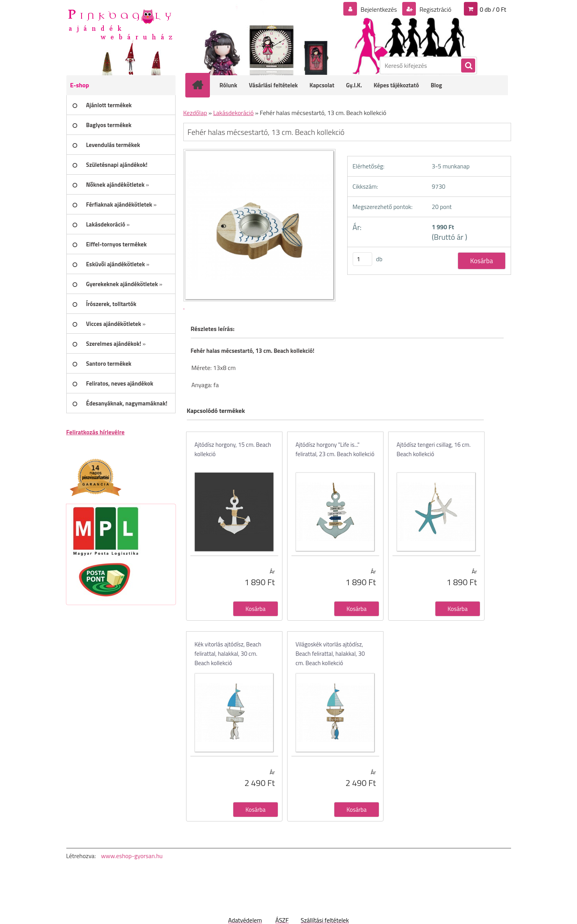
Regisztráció (435, 9)
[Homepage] (203, 85)
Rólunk (229, 85)
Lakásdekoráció (233, 113)
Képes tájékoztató (396, 85)
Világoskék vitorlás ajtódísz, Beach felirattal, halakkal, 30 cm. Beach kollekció (330, 654)
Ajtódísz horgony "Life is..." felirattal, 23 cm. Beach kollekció (335, 449)
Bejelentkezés (379, 9)
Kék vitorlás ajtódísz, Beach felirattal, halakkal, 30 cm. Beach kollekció (228, 654)
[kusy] (362, 259)
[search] (468, 66)
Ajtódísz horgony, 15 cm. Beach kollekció (233, 449)
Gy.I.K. (354, 85)
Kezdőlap (195, 113)
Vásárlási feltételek (273, 85)
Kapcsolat (322, 85)
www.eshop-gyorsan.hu (132, 856)
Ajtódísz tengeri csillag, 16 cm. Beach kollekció (434, 449)
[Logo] (120, 24)
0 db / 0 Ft (493, 9)
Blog (436, 85)
